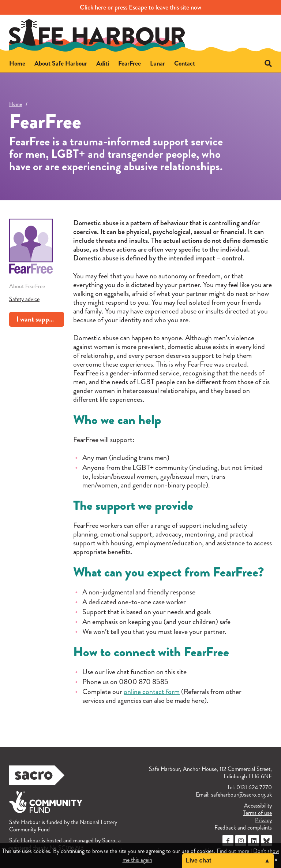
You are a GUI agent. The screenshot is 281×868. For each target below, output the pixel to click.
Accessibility (258, 806)
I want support (37, 319)
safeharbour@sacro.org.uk (241, 795)
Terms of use (257, 813)
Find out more (233, 851)
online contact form (152, 692)
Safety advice (24, 299)
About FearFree (27, 286)
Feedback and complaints (243, 828)
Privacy (263, 820)
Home (16, 104)
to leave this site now (140, 7)
